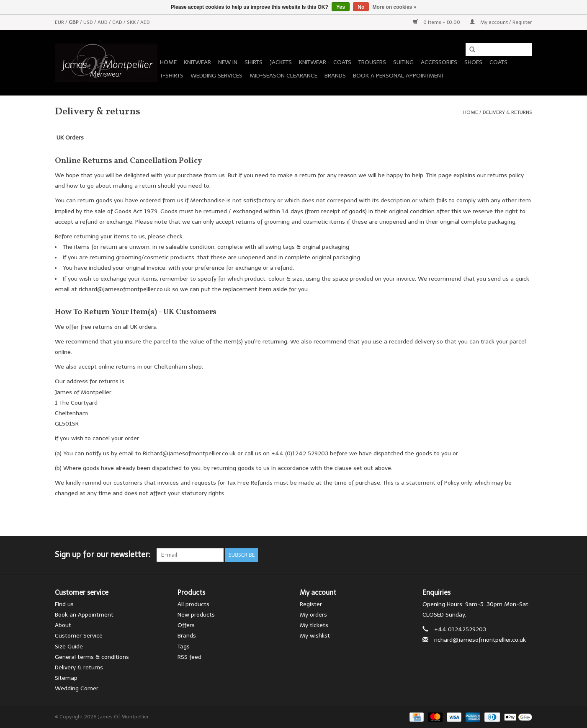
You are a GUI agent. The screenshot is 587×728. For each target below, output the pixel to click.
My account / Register (501, 22)
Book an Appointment (84, 615)
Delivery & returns (507, 112)
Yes (341, 7)
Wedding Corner (77, 688)
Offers (186, 625)
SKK (132, 22)
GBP (74, 22)
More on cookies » (395, 7)
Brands (335, 76)
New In (228, 62)
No (361, 7)
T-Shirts (172, 76)
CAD (118, 22)
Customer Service (79, 636)
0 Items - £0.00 (437, 22)
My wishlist (315, 636)
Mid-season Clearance (283, 76)
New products (196, 615)
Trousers (372, 62)
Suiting (403, 62)
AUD (103, 22)
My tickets (314, 625)
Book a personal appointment (398, 76)
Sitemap (66, 678)
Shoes (473, 62)
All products (193, 604)
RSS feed (189, 657)
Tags (184, 647)
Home (168, 62)
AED (145, 22)
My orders (313, 615)
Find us (64, 604)
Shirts (254, 62)
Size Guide (69, 647)
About (63, 625)
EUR (60, 22)
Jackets (281, 62)
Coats (342, 62)
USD (89, 22)
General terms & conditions (92, 657)
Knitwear (197, 62)
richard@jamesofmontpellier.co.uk (480, 640)
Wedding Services (216, 76)
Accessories (439, 62)
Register (311, 604)
